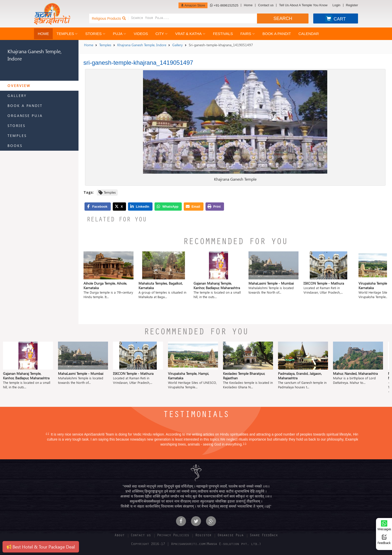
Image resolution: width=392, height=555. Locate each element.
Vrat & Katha (190, 34)
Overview (19, 86)
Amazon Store (193, 5)
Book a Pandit (277, 34)
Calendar (309, 34)
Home (248, 5)
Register (352, 5)
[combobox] (194, 18)
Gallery (17, 96)
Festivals (223, 34)
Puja (120, 34)
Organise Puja (25, 116)
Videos (141, 34)
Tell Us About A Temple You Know (303, 5)
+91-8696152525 (224, 5)
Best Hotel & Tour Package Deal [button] (41, 547)
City (162, 34)
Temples (67, 34)
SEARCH (283, 18)
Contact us (266, 5)
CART (335, 18)
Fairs (247, 34)
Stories (95, 34)
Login (336, 5)
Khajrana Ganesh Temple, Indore (142, 45)
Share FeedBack (264, 536)
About (119, 536)
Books (15, 146)
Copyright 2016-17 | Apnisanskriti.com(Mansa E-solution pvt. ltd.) (196, 545)
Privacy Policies (173, 536)
